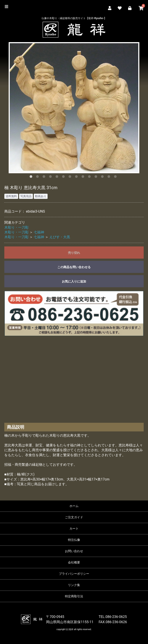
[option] (74, 108)
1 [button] (32, 177)
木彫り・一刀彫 (16, 227)
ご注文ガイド (74, 517)
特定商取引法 (74, 596)
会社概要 (74, 562)
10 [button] (90, 177)
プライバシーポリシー (74, 574)
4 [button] (51, 177)
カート (74, 528)
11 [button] (97, 177)
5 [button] (58, 177)
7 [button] (71, 177)
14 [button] (116, 177)
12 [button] (103, 177)
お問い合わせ (74, 551)
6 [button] (64, 177)
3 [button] (45, 177)
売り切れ (74, 253)
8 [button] (77, 177)
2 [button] (38, 177)
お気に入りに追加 (74, 281)
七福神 (39, 232)
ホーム (74, 506)
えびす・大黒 (60, 237)
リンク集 (74, 585)
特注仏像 (74, 540)
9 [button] (84, 177)
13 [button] (110, 177)
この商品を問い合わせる (74, 267)
